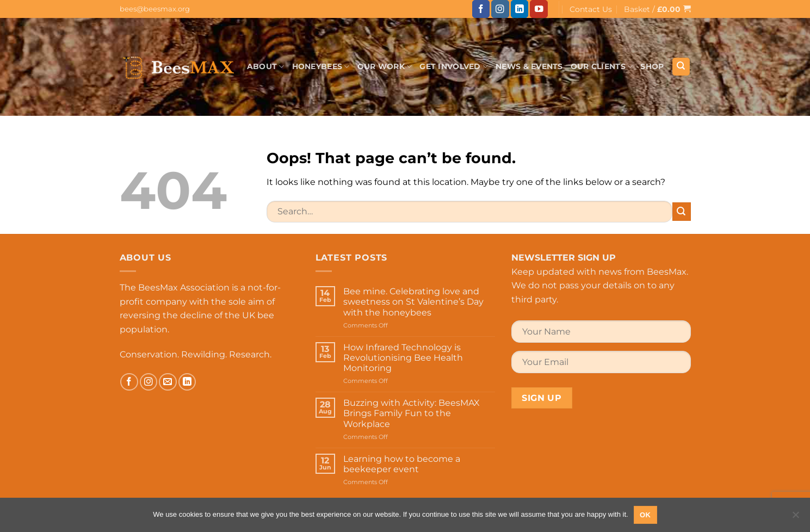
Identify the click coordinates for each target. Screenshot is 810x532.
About (266, 67)
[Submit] (682, 211)
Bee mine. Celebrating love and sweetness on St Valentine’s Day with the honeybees (413, 302)
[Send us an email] (168, 382)
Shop (652, 66)
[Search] (681, 67)
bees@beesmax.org (155, 9)
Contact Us (591, 9)
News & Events (529, 66)
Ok (645, 515)
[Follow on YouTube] (539, 9)
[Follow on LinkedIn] (520, 9)
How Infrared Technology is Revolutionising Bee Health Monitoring (403, 358)
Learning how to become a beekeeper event (402, 464)
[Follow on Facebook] (481, 9)
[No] (795, 518)
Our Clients (602, 67)
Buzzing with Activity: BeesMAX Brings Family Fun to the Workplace (412, 413)
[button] (657, 9)
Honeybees (321, 67)
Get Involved (454, 67)
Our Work (385, 67)
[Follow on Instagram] (500, 9)
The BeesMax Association (175, 287)
